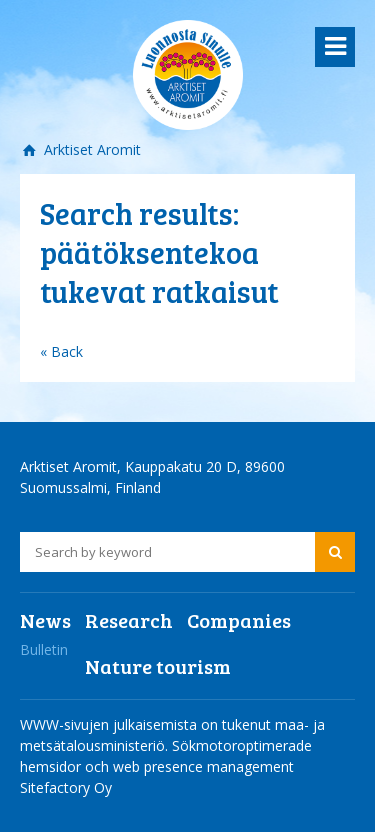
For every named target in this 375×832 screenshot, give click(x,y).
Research (129, 620)
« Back (61, 351)
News (45, 620)
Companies (239, 620)
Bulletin (44, 649)
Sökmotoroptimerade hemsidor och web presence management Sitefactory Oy (166, 766)
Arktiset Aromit (90, 149)
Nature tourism (158, 666)
